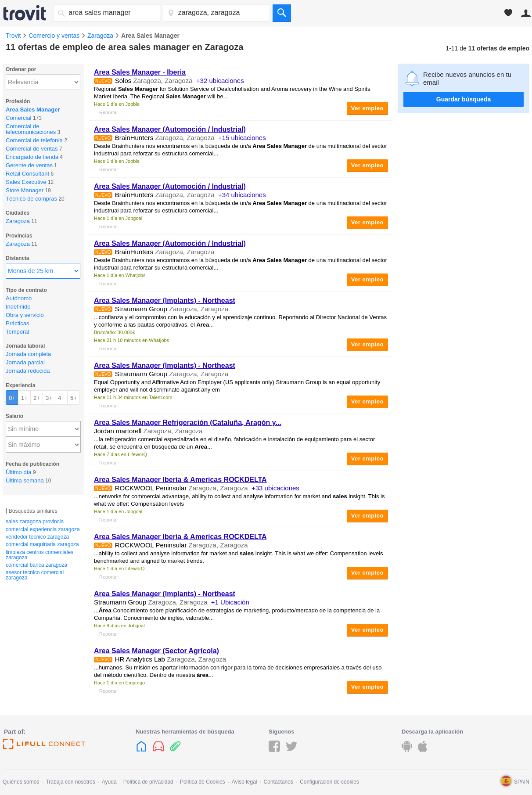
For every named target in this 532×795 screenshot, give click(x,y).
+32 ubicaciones (220, 81)
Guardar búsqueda (464, 99)
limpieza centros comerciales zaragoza (40, 555)
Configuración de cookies (329, 782)
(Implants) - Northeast (165, 300)
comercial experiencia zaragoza (43, 529)
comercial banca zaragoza (36, 565)
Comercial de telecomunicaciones (31, 129)
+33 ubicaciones (275, 488)
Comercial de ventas (32, 149)
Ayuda (109, 782)
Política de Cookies (203, 782)
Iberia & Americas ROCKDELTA (180, 480)
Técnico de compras (31, 199)
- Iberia (140, 72)
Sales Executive (26, 182)
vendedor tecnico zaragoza (37, 537)
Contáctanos (279, 782)
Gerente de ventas (29, 165)
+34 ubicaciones (242, 195)
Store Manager (25, 190)
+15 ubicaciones (242, 138)
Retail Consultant (27, 174)
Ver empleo (367, 108)
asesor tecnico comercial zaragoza (35, 575)
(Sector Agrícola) (156, 651)
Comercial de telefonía (34, 140)
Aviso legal (244, 782)
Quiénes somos (21, 782)
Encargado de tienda (32, 157)
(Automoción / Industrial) (170, 129)
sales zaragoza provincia (35, 522)
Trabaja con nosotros (70, 782)
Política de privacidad (148, 782)
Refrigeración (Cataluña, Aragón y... (188, 423)
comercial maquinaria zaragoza (42, 544)
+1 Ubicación (230, 602)
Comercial (19, 118)
